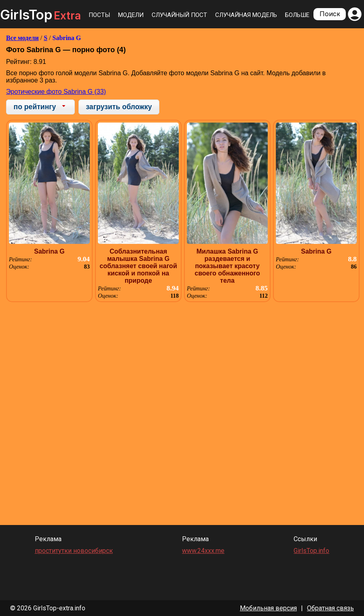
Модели (131, 15)
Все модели (22, 38)
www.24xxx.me (203, 551)
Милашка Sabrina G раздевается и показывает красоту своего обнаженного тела (227, 266)
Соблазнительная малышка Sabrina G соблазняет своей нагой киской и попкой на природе (138, 266)
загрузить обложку (119, 107)
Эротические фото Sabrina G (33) (56, 92)
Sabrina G (67, 38)
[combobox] (40, 107)
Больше (297, 15)
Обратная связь (330, 608)
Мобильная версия (268, 608)
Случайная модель (246, 15)
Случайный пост (179, 15)
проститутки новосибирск (74, 551)
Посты (99, 15)
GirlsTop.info (311, 551)
